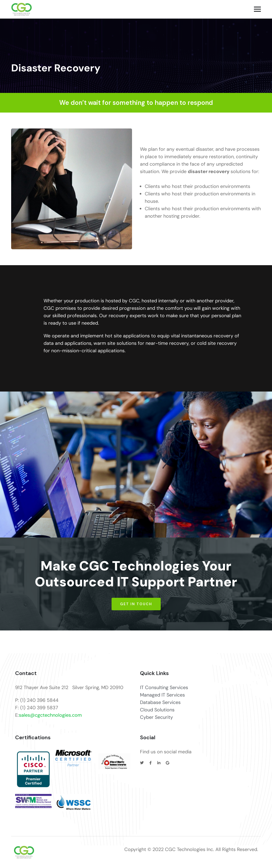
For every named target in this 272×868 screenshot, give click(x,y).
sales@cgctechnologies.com (50, 715)
